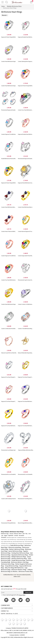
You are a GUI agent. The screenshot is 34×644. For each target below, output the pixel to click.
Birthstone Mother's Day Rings (20, 562)
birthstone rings (5, 534)
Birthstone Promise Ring (25, 571)
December (4, 537)
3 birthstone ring (21, 544)
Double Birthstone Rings (18, 560)
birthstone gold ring (28, 544)
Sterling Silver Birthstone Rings (20, 553)
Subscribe (28, 592)
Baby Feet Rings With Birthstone (14, 568)
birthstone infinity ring (5, 546)
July (2, 536)
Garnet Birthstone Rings (15, 551)
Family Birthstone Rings (17, 545)
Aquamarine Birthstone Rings (20, 555)
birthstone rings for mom (12, 538)
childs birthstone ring (29, 542)
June (29, 534)
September (11, 536)
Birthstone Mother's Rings (19, 570)
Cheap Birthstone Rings (12, 566)
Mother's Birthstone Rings (17, 549)
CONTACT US (5, 611)
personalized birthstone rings (19, 542)
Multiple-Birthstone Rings (19, 557)
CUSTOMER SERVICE (7, 608)
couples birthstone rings (8, 542)
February (16, 534)
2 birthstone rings (4, 544)
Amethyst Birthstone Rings (19, 558)
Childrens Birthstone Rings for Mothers (17, 570)
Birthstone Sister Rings (8, 564)
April (24, 534)
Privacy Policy (22, 595)
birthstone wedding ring (13, 544)
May (26, 534)
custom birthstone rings (21, 540)
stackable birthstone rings (22, 538)
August (6, 536)
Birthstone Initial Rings (15, 547)
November (21, 536)
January (11, 534)
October (16, 536)
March (20, 534)
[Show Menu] (3, 2)
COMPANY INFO (5, 605)
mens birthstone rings (12, 540)
